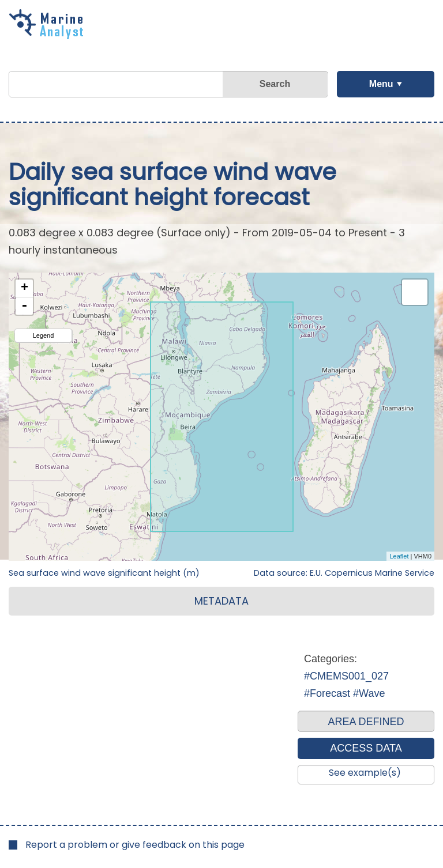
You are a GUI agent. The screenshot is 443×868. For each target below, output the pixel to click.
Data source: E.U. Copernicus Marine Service (344, 573)
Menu (381, 84)
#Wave (369, 693)
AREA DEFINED (366, 722)
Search (275, 84)
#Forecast (327, 693)
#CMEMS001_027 (346, 676)
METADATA (221, 601)
